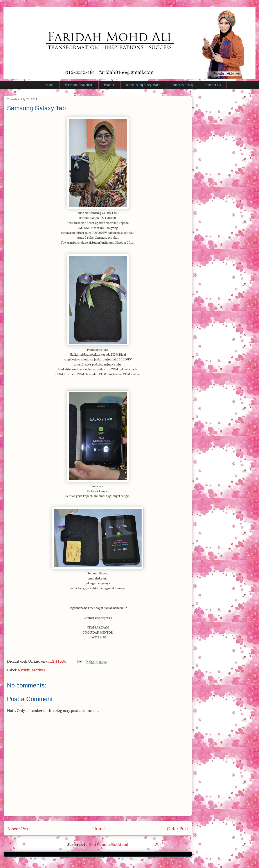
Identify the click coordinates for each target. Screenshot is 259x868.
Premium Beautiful (78, 85)
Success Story (183, 85)
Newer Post (19, 828)
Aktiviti (24, 670)
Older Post (178, 828)
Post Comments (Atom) (109, 844)
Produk (109, 85)
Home (49, 85)
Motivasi (39, 670)
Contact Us (213, 85)
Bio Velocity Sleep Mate (143, 85)
